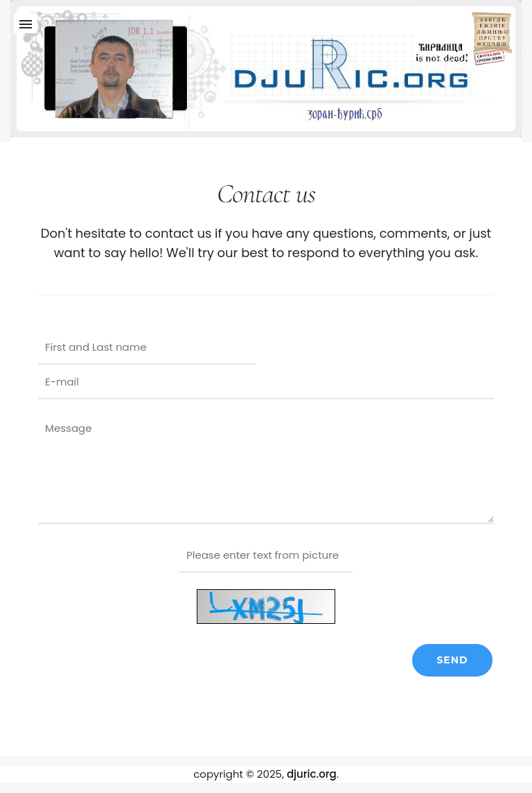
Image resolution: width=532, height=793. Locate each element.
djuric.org (312, 774)
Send (452, 660)
